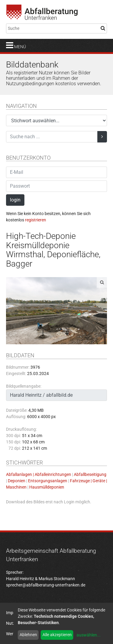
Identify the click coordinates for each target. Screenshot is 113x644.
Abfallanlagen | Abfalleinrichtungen (39, 474)
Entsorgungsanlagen (48, 481)
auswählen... (89, 635)
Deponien (17, 481)
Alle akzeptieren (57, 635)
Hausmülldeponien (47, 487)
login (15, 200)
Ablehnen (28, 635)
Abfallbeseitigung (90, 474)
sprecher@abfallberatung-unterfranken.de (46, 585)
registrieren (36, 220)
